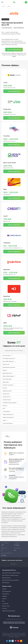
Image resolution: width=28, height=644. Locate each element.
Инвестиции (6, 382)
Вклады (5, 370)
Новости (4, 599)
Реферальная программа (9, 611)
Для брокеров (6, 583)
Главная (3, 6)
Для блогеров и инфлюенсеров (10, 575)
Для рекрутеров (6, 578)
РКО (4, 409)
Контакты (5, 608)
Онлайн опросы (7, 400)
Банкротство (6, 364)
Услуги (5, 420)
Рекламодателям (7, 591)
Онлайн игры (7, 394)
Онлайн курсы (7, 397)
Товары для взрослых (9, 414)
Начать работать (14, 91)
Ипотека (5, 388)
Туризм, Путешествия (9, 417)
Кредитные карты (8, 391)
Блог (3, 601)
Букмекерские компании (9, 367)
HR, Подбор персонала (9, 359)
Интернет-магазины (8, 385)
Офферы (9, 6)
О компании (5, 604)
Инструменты (6, 594)
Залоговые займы (8, 379)
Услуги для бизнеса (8, 423)
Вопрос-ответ (6, 606)
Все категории (8, 356)
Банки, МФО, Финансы (7, 28)
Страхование (7, 412)
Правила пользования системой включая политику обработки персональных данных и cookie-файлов (14, 623)
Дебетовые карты (8, 373)
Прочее (5, 406)
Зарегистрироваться (14, 50)
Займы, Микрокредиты (19, 28)
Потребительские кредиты (10, 403)
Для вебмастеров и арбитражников (11, 573)
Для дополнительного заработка (11, 580)
